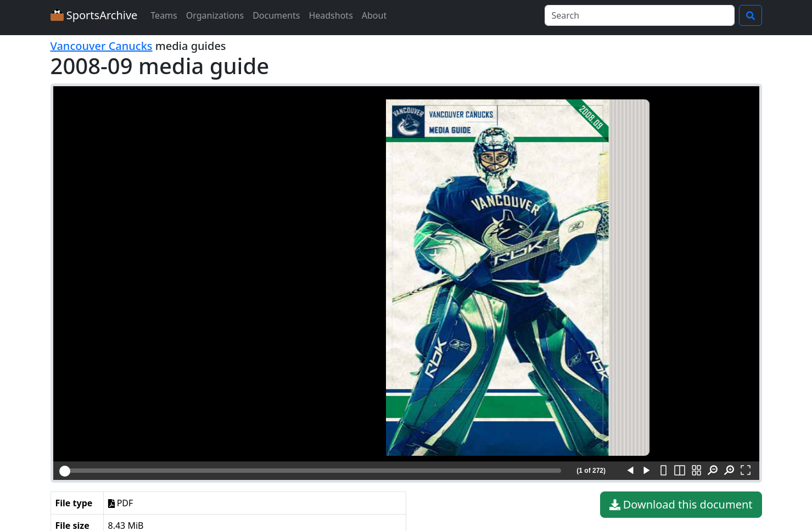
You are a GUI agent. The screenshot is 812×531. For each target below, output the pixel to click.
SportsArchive (94, 15)
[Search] (640, 15)
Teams (164, 15)
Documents (276, 15)
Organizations (215, 15)
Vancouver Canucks (102, 46)
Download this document (681, 505)
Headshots (331, 15)
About (374, 15)
